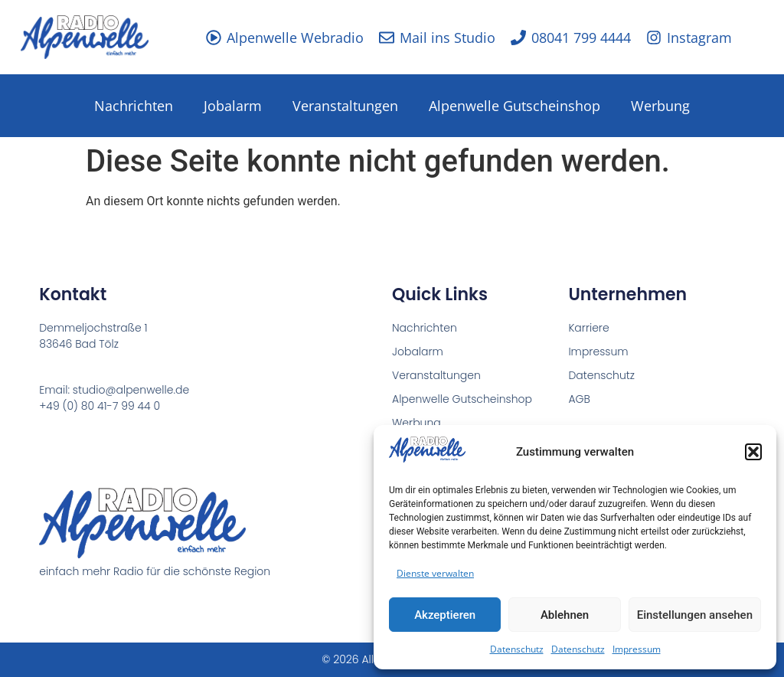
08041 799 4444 (581, 38)
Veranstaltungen (345, 106)
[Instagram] (654, 38)
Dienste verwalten (435, 573)
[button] (753, 452)
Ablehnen (565, 615)
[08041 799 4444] (518, 38)
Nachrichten (134, 106)
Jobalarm (233, 106)
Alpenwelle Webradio (295, 38)
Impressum (637, 649)
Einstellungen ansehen (695, 615)
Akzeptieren (445, 615)
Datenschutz (517, 649)
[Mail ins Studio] (387, 38)
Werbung (660, 106)
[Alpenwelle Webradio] (214, 38)
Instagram (699, 38)
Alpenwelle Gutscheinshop (514, 106)
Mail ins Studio (448, 38)
